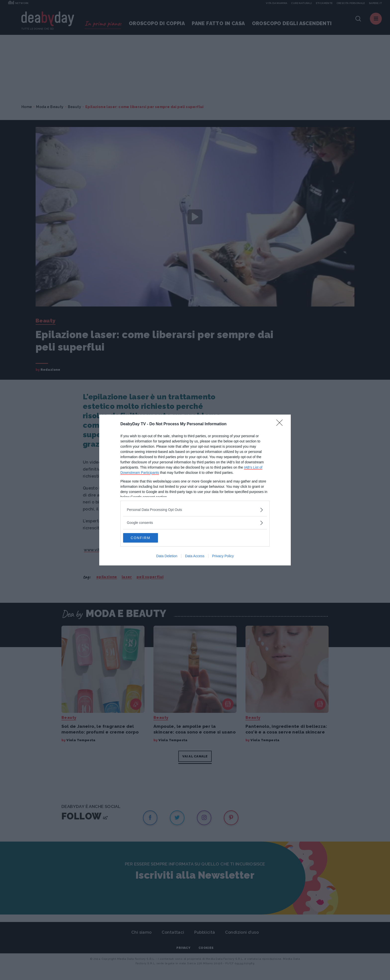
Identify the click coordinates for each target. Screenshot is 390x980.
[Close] (281, 424)
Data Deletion (167, 556)
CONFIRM (147, 538)
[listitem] (195, 510)
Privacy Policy (223, 556)
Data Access (195, 556)
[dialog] (195, 490)
